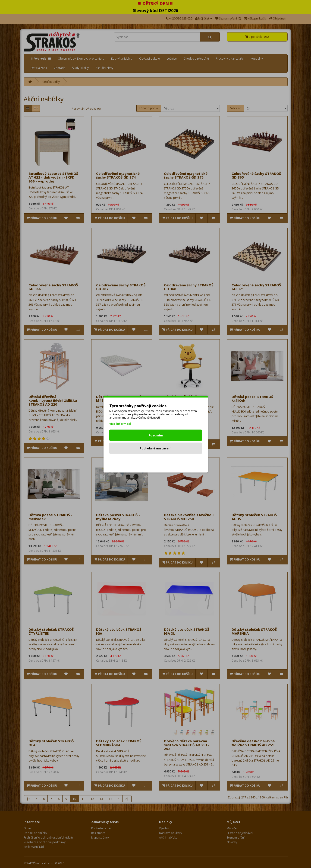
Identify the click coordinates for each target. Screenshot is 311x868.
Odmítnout (155, 461)
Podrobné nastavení (155, 448)
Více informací (120, 424)
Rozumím (156, 435)
